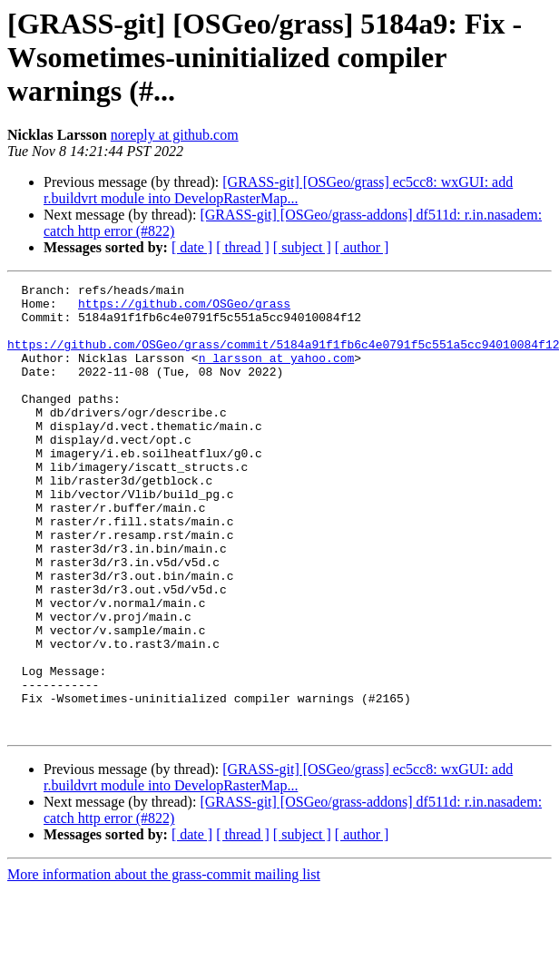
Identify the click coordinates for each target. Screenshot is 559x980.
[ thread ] (243, 247)
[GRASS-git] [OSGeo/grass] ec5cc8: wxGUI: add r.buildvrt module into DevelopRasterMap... (278, 190)
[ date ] (192, 247)
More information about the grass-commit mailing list (164, 964)
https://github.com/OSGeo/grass (184, 309)
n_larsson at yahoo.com (277, 374)
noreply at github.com (175, 135)
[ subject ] (302, 247)
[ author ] (362, 247)
